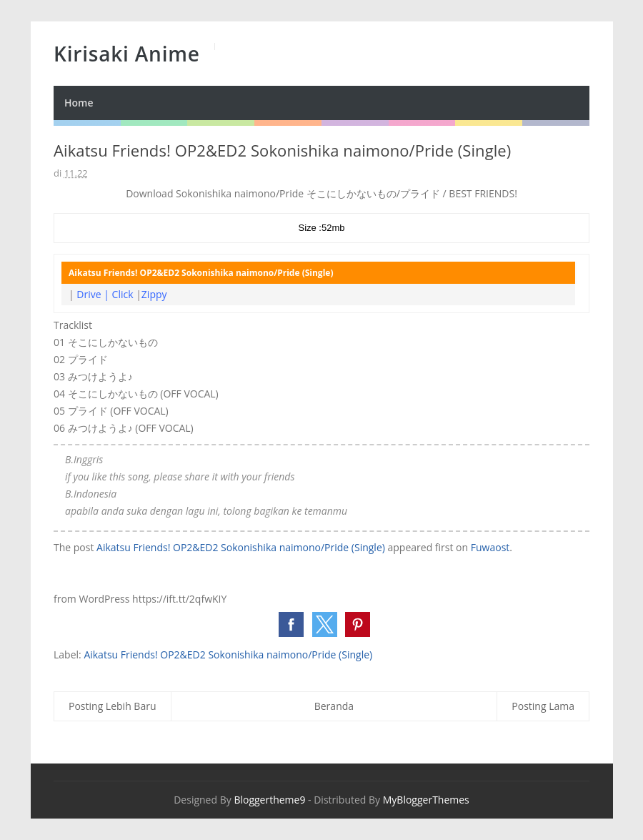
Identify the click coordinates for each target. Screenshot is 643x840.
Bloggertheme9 (269, 800)
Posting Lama (543, 706)
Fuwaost (490, 547)
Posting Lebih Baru (113, 706)
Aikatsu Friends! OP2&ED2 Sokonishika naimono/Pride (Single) (241, 547)
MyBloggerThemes (426, 800)
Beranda (334, 706)
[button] (291, 624)
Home (79, 103)
